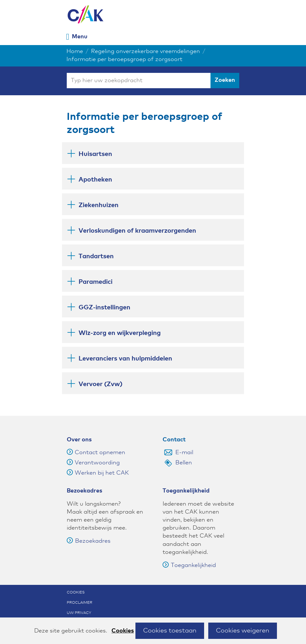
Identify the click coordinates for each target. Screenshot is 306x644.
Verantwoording (97, 463)
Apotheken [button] (95, 179)
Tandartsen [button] (96, 256)
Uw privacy (79, 613)
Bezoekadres (89, 541)
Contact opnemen (100, 453)
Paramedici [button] (96, 281)
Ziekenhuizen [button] (99, 204)
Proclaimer (80, 603)
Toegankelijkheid (189, 565)
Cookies (123, 631)
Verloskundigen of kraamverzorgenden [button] (137, 230)
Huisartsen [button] (95, 153)
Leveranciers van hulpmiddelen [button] (125, 358)
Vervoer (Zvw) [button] (100, 384)
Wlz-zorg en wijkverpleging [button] (120, 332)
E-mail (184, 453)
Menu (80, 37)
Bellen (184, 463)
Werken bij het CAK (102, 473)
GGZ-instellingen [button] (104, 307)
